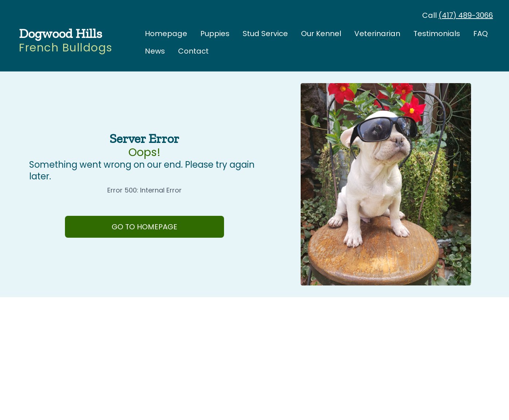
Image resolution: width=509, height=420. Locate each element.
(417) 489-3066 (466, 15)
